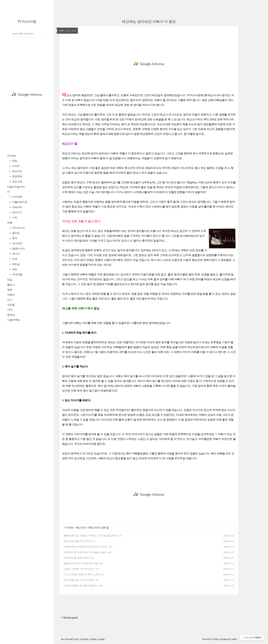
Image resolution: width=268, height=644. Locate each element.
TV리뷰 (11, 156)
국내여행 (17, 275)
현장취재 (17, 176)
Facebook (84, 639)
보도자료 (17, 182)
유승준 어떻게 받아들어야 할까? (81, 586)
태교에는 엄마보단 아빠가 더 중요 (149, 21)
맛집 (10, 280)
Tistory (216, 639)
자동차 (11, 295)
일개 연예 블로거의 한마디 (78, 541)
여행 (10, 223)
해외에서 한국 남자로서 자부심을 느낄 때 (85, 552)
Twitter (76, 639)
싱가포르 (17, 243)
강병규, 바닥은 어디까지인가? (79, 569)
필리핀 (16, 233)
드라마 (16, 166)
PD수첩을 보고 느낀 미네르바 (79, 580)
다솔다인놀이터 (16, 187)
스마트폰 (17, 197)
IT (8, 192)
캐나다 (16, 254)
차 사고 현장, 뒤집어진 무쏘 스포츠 (82, 574)
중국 (14, 238)
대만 (14, 269)
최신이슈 (17, 171)
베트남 (16, 264)
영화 (10, 290)
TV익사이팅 (27, 21)
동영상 (11, 315)
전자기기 (17, 212)
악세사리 (17, 207)
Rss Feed (65, 639)
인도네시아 (18, 228)
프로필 (11, 305)
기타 (14, 218)
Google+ (102, 639)
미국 (14, 259)
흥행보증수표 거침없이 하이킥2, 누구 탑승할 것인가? (91, 536)
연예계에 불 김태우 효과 (77, 558)
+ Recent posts (69, 618)
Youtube (93, 639)
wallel (234, 639)
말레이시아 (18, 249)
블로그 (11, 285)
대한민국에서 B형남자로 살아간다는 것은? (86, 547)
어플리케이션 (19, 202)
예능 (14, 161)
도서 (10, 300)
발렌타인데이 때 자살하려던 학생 (81, 563)
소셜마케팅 (13, 320)
